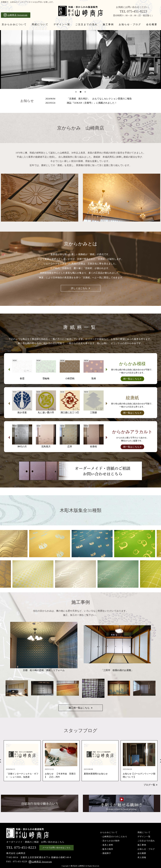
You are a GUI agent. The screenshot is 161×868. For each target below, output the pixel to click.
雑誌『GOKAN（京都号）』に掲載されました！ (81, 103)
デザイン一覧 (62, 24)
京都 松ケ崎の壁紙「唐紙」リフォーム (44, 647)
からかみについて (109, 832)
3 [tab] (85, 92)
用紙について (40, 24)
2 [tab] (81, 92)
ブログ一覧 (149, 785)
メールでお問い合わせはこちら (56, 848)
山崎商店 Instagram (16, 15)
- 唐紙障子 (106, 853)
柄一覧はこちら (131, 379)
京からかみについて (14, 24)
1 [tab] (76, 92)
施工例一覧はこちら (79, 708)
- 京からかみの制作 (110, 841)
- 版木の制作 (107, 849)
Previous (9, 369)
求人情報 (142, 857)
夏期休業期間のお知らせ (96, 774)
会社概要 (152, 24)
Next (107, 369)
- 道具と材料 (107, 845)
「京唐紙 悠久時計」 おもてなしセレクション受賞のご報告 (89, 99)
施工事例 (108, 24)
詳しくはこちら (79, 288)
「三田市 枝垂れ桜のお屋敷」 (117, 647)
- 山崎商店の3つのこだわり (114, 837)
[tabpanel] (81, 60)
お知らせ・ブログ (130, 24)
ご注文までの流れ (86, 24)
